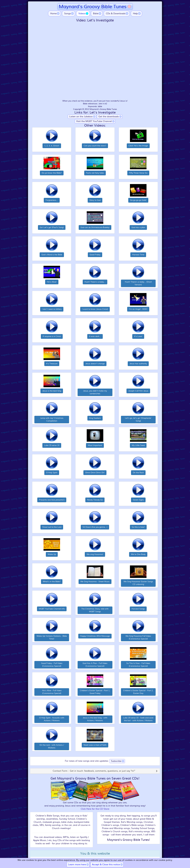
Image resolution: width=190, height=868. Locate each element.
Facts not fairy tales (95, 173)
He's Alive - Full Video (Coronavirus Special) (52, 692)
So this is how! (138, 527)
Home (53, 14)
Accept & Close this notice (106, 865)
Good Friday (95, 255)
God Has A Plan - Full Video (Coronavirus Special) (95, 665)
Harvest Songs (138, 609)
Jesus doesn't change (95, 364)
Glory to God (95, 200)
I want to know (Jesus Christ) (95, 309)
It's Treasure (52, 364)
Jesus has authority (138, 364)
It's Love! (138, 336)
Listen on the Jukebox (81, 117)
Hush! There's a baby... (95, 282)
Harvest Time (138, 255)
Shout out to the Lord (52, 527)
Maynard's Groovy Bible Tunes (93, 7)
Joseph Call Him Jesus (138, 391)
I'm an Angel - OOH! (138, 309)
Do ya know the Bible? (52, 173)
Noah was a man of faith (95, 745)
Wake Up (52, 554)
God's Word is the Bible (52, 255)
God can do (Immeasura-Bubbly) (95, 227)
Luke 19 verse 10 (52, 445)
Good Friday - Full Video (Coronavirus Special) (52, 665)
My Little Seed (138, 445)
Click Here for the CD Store (95, 809)
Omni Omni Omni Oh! (95, 473)
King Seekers (95, 418)
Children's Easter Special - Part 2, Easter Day (138, 692)
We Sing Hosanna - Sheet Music (95, 582)
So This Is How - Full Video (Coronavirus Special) (138, 665)
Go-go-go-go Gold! (138, 200)
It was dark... (95, 336)
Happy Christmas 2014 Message (95, 636)
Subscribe (116, 761)
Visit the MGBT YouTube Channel (94, 121)
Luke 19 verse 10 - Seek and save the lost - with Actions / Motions (138, 719)
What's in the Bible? (52, 582)
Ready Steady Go (95, 500)
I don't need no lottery (52, 309)
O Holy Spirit (52, 473)
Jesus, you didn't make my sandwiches (95, 392)
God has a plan (138, 227)
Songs (68, 14)
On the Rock (138, 473)
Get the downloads (109, 117)
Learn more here (77, 865)
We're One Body (138, 554)
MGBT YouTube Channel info (52, 609)
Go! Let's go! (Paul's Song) (52, 227)
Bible (96, 14)
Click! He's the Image (138, 146)
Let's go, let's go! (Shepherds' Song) (138, 419)
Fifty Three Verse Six (138, 173)
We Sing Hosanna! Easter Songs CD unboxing (138, 583)
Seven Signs (138, 500)
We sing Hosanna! (95, 554)
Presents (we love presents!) (52, 500)
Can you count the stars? (95, 146)
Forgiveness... (52, 200)
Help (135, 14)
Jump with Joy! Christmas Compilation (52, 419)
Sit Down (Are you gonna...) (95, 527)
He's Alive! (52, 282)
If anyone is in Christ (52, 336)
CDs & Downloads (116, 14)
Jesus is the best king (52, 391)
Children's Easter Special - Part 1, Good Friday (95, 692)
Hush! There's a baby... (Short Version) (138, 283)
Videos (84, 13)
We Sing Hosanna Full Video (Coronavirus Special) (138, 637)
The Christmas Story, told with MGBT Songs (95, 610)
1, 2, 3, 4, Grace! (52, 146)
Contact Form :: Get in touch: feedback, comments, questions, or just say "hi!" (94, 771)
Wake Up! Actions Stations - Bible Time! (52, 637)
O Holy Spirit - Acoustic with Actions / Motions (52, 719)
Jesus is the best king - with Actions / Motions (95, 719)
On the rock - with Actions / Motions (52, 746)
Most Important (95, 445)
